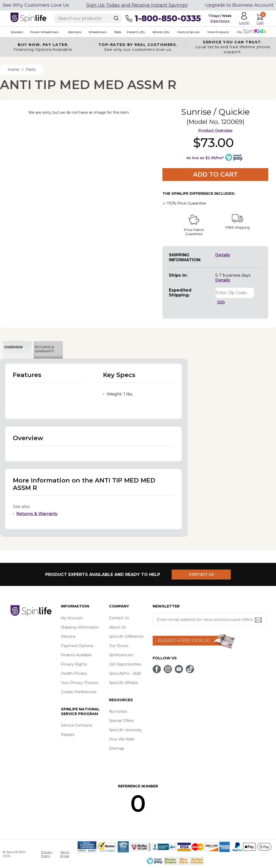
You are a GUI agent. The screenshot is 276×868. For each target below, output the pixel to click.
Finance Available (76, 655)
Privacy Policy (47, 854)
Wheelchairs (97, 32)
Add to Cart (215, 174)
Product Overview (215, 130)
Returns (68, 636)
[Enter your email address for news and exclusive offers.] (209, 620)
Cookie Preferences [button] (79, 692)
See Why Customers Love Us (36, 5)
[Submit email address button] (259, 620)
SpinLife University (126, 730)
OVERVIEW (13, 347)
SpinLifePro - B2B (125, 673)
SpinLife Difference (126, 636)
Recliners (75, 32)
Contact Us (119, 618)
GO (221, 303)
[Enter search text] (88, 18)
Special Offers (121, 721)
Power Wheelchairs (44, 32)
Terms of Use (65, 854)
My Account (72, 618)
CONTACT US (201, 574)
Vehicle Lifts (161, 32)
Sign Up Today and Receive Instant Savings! (137, 5)
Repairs (68, 735)
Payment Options (77, 646)
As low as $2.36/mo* (205, 158)
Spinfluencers (121, 655)
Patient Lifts (136, 32)
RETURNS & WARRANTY (45, 349)
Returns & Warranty (37, 514)
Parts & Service (188, 32)
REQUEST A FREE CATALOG (184, 641)
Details (223, 255)
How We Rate (122, 739)
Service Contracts (77, 725)
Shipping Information (80, 627)
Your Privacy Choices (80, 683)
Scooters (17, 32)
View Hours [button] (220, 21)
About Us (117, 627)
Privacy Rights (74, 664)
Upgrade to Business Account (239, 5)
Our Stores (119, 646)
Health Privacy (74, 673)
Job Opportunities (125, 664)
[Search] (116, 18)
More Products (218, 32)
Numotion (118, 711)
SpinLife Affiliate (123, 683)
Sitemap (117, 748)
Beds (118, 32)
